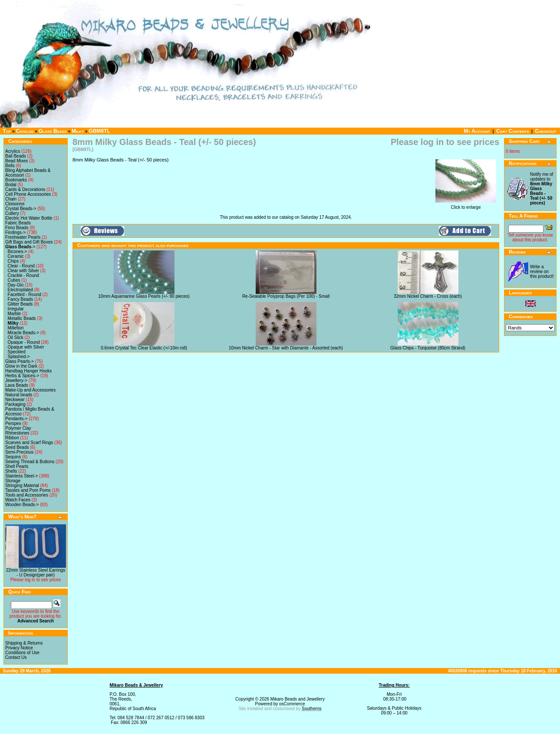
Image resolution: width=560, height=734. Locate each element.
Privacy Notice (19, 648)
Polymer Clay (18, 428)
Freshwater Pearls (23, 237)
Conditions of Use (22, 653)
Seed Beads (17, 447)
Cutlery (12, 213)
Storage (13, 481)
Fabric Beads (18, 223)
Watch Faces (18, 500)
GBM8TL (99, 131)
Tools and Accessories (27, 495)
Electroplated (20, 290)
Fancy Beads (20, 299)
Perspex (13, 423)
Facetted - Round (25, 295)
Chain (11, 199)
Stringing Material (22, 485)
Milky (78, 131)
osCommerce (292, 704)
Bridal (11, 185)
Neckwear (15, 400)
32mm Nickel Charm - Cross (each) (428, 296)
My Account (477, 131)
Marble (15, 314)
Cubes (14, 280)
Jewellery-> (16, 380)
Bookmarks (16, 180)
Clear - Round (21, 266)
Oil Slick (16, 337)
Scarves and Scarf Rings (29, 443)
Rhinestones (17, 433)
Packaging (15, 404)
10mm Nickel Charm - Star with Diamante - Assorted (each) (286, 348)
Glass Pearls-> (20, 361)
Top (7, 131)
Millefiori (16, 328)
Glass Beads (53, 131)
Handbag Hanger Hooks (28, 371)
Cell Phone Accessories (28, 194)
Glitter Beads (20, 304)
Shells (11, 471)
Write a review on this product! (542, 272)
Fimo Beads (17, 228)
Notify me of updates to (542, 189)
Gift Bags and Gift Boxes (29, 242)
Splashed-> (19, 357)
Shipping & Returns (24, 643)
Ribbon (12, 438)
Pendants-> (16, 419)
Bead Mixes (16, 161)
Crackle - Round (23, 275)
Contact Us (16, 657)
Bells (10, 166)
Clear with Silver (23, 271)
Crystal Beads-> (21, 209)
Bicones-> (18, 252)
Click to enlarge (466, 205)
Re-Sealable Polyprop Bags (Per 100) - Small (286, 296)
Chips (13, 261)
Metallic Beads (22, 318)
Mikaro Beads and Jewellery (298, 699)
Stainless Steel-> (21, 476)
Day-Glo (16, 285)
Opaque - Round (24, 342)
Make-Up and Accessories (30, 390)
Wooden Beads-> (22, 505)
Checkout (545, 131)
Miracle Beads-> (24, 333)
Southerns (312, 709)
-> (20, 247)
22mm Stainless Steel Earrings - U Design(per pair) (36, 573)
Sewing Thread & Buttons (30, 462)
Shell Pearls (17, 466)
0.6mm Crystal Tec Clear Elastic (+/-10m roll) (144, 348)
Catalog (25, 131)
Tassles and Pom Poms (28, 490)
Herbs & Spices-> (22, 376)
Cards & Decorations (25, 189)
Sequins (13, 457)
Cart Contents (512, 131)
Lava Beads (17, 385)
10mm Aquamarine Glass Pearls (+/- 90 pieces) (144, 296)
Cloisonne (15, 204)
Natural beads (19, 395)
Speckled (17, 352)
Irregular (16, 309)
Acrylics (13, 151)
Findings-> (15, 232)
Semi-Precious (19, 452)
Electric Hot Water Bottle (29, 218)
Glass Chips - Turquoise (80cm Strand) (428, 348)
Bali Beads (16, 156)
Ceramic (16, 256)
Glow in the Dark (21, 366)
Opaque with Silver (26, 347)
